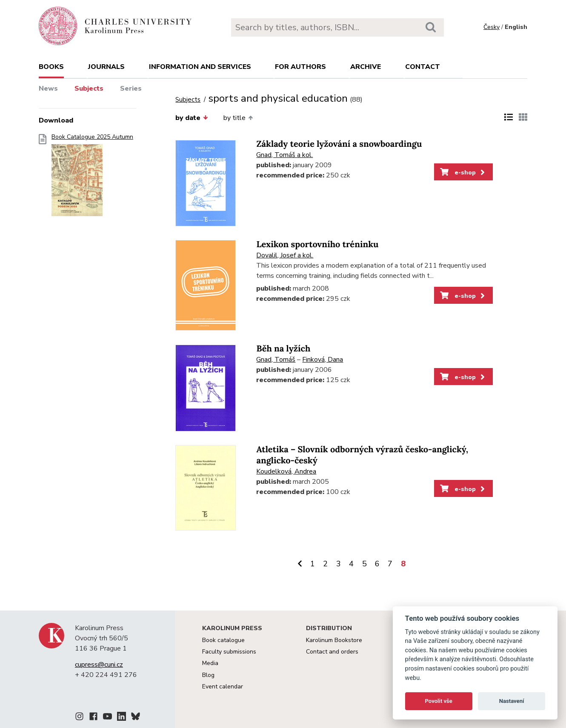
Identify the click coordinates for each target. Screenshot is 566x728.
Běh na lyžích (283, 349)
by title (238, 118)
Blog (208, 675)
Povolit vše (439, 701)
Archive (366, 67)
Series (131, 89)
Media (210, 663)
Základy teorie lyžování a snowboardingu (339, 144)
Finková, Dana (323, 360)
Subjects (89, 89)
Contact (423, 67)
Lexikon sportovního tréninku (317, 244)
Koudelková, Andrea (286, 471)
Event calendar (223, 687)
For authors (300, 67)
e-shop (463, 172)
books (51, 67)
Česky (492, 27)
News (48, 89)
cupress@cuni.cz (99, 665)
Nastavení (512, 701)
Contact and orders (332, 652)
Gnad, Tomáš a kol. (284, 155)
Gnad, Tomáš (276, 360)
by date (192, 118)
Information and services (200, 67)
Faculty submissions (229, 652)
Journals (106, 67)
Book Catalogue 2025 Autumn (92, 178)
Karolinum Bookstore (334, 640)
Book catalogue (223, 640)
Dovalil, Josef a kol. (285, 255)
